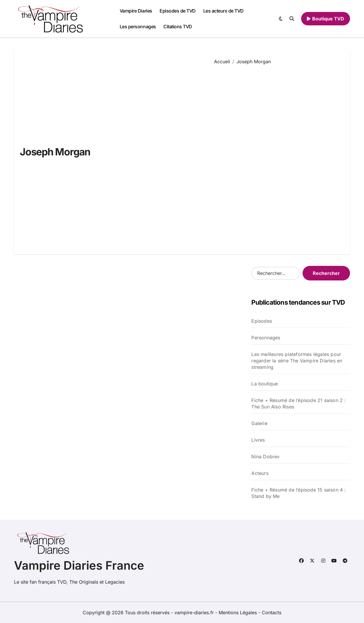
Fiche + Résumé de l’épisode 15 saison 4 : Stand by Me (298, 493)
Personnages (266, 338)
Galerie (259, 423)
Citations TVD (178, 27)
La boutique (265, 384)
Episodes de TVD (178, 11)
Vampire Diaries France (79, 565)
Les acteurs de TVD (223, 11)
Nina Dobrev (265, 457)
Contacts (272, 613)
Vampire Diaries (136, 11)
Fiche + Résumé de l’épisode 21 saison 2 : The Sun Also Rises (298, 403)
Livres (258, 440)
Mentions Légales (238, 613)
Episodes (262, 321)
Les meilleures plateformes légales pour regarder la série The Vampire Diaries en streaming (297, 361)
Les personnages (138, 27)
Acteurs (260, 473)
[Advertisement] (278, 155)
